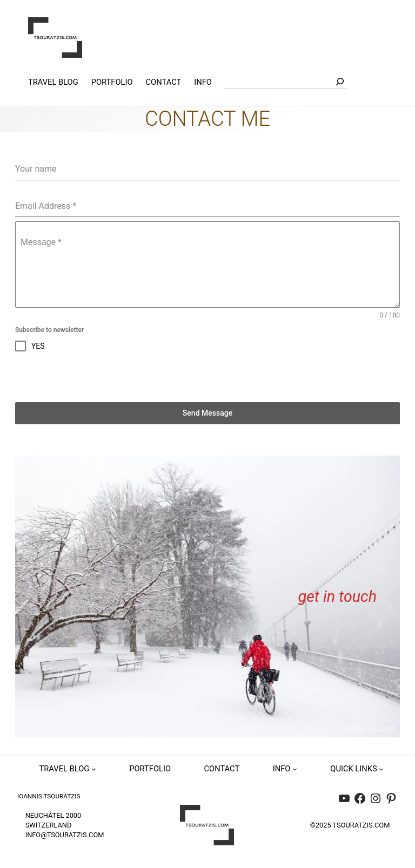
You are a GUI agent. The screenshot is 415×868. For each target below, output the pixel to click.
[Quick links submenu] (381, 769)
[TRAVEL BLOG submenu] (94, 769)
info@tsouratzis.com (65, 835)
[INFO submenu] (295, 769)
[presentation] (97, 377)
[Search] (340, 82)
